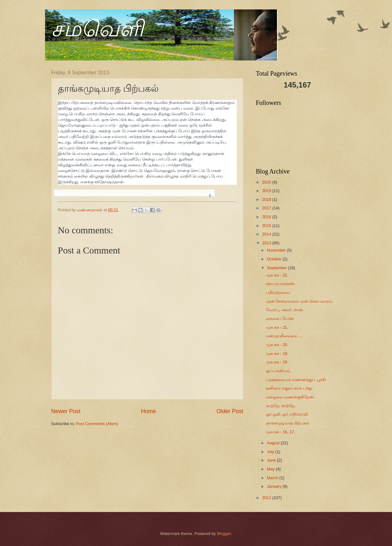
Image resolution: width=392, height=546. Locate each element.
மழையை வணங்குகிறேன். (290, 397)
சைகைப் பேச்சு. (280, 318)
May (271, 469)
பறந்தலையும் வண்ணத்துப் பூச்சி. (296, 380)
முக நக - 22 (277, 275)
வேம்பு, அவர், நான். (285, 310)
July (271, 452)
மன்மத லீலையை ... (284, 336)
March (273, 478)
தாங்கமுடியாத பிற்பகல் (288, 423)
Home (148, 411)
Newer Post (66, 411)
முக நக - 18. (277, 362)
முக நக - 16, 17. (281, 432)
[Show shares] (207, 196)
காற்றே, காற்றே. (281, 406)
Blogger (224, 534)
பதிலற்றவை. (278, 292)
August (274, 443)
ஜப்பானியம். (278, 371)
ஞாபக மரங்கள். (281, 284)
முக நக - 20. (277, 345)
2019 (267, 191)
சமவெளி (97, 29)
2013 (267, 243)
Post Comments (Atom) (97, 424)
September (278, 268)
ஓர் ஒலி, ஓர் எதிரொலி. (287, 414)
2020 (267, 182)
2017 (267, 208)
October (275, 259)
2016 (267, 217)
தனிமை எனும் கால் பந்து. (290, 388)
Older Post (230, 411)
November (277, 250)
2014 (267, 234)
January (275, 486)
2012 (267, 498)
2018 (267, 199)
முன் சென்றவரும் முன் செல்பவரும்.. (300, 301)
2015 (267, 226)
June (272, 460)
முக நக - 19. (277, 353)
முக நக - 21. (277, 327)
